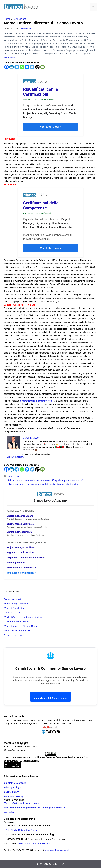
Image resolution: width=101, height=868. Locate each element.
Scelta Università (13, 599)
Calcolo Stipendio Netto (16, 622)
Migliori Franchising (14, 608)
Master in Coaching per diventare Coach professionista (34, 808)
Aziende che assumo (15, 635)
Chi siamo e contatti (15, 783)
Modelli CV (9, 617)
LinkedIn (11, 457)
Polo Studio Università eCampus (22, 830)
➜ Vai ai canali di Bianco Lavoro (50, 698)
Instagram (19, 457)
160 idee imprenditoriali (17, 604)
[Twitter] (32, 67)
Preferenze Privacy (14, 796)
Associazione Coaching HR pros (34, 843)
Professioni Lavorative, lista (18, 630)
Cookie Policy (11, 792)
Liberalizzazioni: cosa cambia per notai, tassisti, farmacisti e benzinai (43, 484)
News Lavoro (19, 19)
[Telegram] (17, 67)
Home (7, 19)
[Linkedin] (12, 67)
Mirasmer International (57, 850)
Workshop (10, 812)
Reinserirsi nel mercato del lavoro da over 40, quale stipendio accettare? (45, 480)
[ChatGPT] (37, 67)
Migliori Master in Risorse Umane (21, 626)
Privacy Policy (12, 787)
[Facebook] (7, 67)
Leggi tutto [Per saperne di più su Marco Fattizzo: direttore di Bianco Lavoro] (9, 57)
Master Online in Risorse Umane (22, 803)
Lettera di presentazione (30, 617)
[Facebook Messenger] (27, 67)
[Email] (42, 67)
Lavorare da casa (13, 613)
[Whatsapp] (22, 67)
